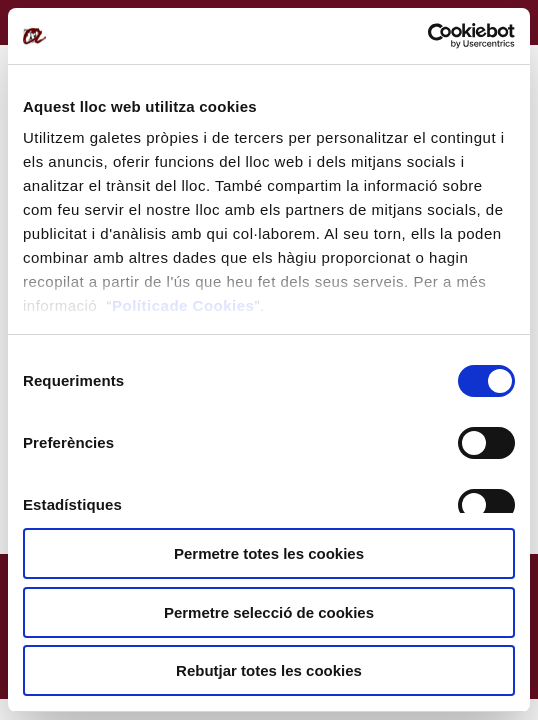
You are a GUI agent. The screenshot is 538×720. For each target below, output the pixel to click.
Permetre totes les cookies (269, 553)
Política (140, 305)
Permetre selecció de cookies (269, 612)
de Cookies (211, 305)
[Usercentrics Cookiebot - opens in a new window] (427, 36)
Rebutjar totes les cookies (269, 670)
